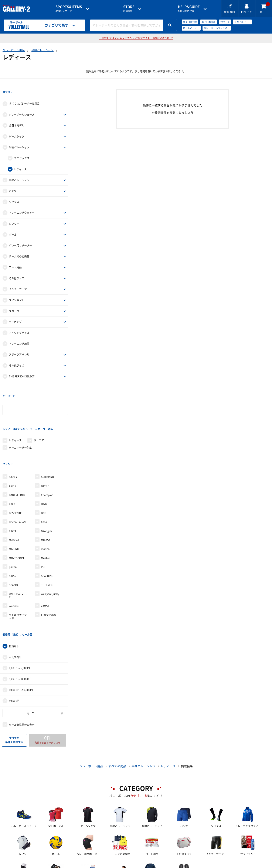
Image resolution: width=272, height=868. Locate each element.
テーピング (15, 313)
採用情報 (164, 865)
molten (45, 514)
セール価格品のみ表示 (22, 681)
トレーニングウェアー (22, 204)
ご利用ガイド (65, 865)
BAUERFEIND (17, 460)
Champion (47, 460)
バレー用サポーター (20, 237)
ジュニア (39, 414)
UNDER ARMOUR (18, 561)
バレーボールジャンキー (217, 28)
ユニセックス (22, 150)
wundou (14, 571)
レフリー (14, 215)
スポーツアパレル (19, 346)
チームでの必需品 (19, 248)
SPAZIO (13, 550)
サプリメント (17, 291)
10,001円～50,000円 (21, 647)
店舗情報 (129, 9)
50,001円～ (16, 657)
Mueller (45, 523)
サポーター (15, 302)
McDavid (14, 505)
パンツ (13, 182)
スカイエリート (242, 22)
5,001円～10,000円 (20, 636)
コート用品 (15, 259)
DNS (44, 478)
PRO (44, 532)
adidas (13, 442)
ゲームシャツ (17, 128)
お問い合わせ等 (189, 9)
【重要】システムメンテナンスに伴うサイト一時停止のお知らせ (136, 38)
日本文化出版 (49, 580)
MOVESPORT (17, 523)
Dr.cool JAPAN (17, 487)
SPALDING (47, 541)
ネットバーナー (191, 28)
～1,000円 (15, 614)
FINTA (13, 496)
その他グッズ (17, 270)
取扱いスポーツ (69, 9)
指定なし (14, 603)
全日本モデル (17, 117)
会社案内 (136, 865)
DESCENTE (15, 478)
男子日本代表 (208, 22)
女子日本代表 (190, 22)
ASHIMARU (47, 442)
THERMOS (47, 550)
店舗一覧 (35, 865)
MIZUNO (14, 514)
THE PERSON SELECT (22, 368)
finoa (44, 487)
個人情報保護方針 (198, 865)
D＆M (44, 469)
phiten (13, 532)
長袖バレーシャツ (19, 171)
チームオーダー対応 (20, 422)
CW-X (12, 469)
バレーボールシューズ (22, 106)
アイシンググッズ (19, 324)
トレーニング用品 (19, 335)
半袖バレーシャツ (42, 50)
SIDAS (12, 541)
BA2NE (45, 451)
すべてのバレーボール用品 (24, 95)
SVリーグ (225, 22)
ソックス (14, 193)
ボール (13, 226)
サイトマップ (234, 865)
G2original (47, 496)
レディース (20, 160)
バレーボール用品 (14, 50)
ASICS (12, 451)
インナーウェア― (19, 280)
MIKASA (46, 505)
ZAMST (45, 571)
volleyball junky (50, 559)
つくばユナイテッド (18, 582)
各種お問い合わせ (102, 865)
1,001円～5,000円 (19, 625)
